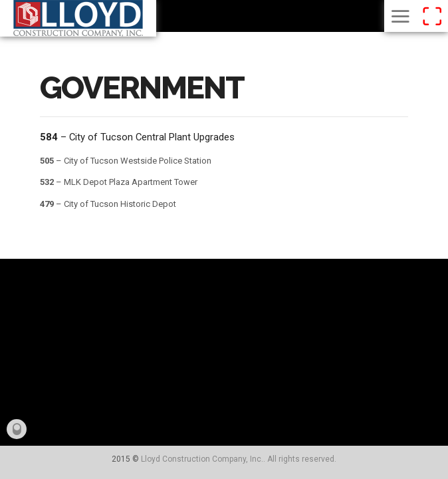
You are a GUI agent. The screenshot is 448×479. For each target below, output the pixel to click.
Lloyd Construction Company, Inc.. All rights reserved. (239, 459)
